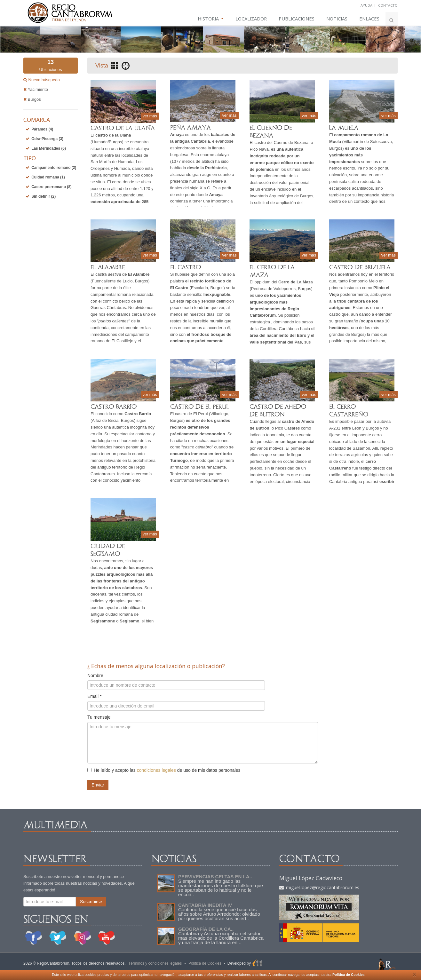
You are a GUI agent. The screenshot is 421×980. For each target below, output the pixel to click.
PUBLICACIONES (293, 19)
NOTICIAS (335, 19)
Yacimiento (36, 89)
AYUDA (366, 5)
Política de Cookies (349, 975)
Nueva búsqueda (44, 80)
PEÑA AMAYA (191, 127)
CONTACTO (388, 5)
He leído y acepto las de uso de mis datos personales (164, 770)
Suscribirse (91, 902)
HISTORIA (202, 19)
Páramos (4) (42, 129)
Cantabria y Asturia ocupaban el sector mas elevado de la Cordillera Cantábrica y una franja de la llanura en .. (221, 938)
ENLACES (369, 19)
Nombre (95, 676)
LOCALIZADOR (245, 19)
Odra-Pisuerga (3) (47, 139)
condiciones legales (156, 770)
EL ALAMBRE (108, 267)
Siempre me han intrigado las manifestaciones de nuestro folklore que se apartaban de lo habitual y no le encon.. (221, 888)
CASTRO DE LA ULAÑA (123, 128)
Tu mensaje (99, 717)
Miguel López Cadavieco (311, 878)
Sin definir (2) (44, 196)
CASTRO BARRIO (114, 407)
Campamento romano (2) (54, 168)
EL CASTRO (186, 267)
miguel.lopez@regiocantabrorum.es (319, 887)
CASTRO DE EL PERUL (200, 407)
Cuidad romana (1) (48, 177)
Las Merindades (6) (49, 148)
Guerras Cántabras (108, 308)
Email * (94, 696)
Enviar (98, 785)
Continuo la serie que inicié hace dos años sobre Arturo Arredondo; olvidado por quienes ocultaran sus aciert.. (219, 914)
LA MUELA (344, 128)
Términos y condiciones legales (155, 963)
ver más (150, 116)
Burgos (32, 99)
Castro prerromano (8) (52, 187)
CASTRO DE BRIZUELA (360, 267)
